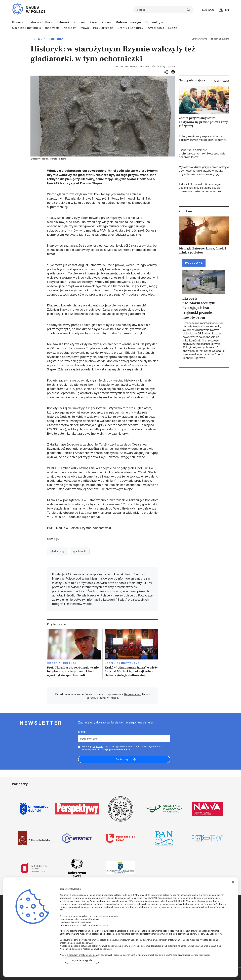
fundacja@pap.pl (156, 946)
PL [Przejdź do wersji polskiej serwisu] (221, 10)
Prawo (84, 28)
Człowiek (63, 22)
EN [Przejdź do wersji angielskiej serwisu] (227, 10)
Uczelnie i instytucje (122, 663)
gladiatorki (80, 551)
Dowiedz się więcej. (201, 955)
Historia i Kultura (40, 22)
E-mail (82, 732)
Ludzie (173, 28)
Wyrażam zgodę (82, 960)
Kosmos (18, 22)
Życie (94, 22)
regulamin (98, 746)
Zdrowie (80, 22)
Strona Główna (200, 39)
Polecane (194, 263)
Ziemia (107, 22)
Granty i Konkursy (130, 28)
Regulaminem (133, 694)
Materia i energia (128, 22)
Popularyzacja (103, 28)
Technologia (154, 22)
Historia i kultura (47, 39)
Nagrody (70, 28)
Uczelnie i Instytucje (27, 28)
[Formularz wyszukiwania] (164, 10)
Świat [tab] (226, 81)
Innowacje (52, 28)
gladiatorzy (57, 551)
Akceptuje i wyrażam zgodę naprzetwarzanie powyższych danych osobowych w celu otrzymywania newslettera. (122, 748)
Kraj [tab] (216, 81)
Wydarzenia (156, 28)
